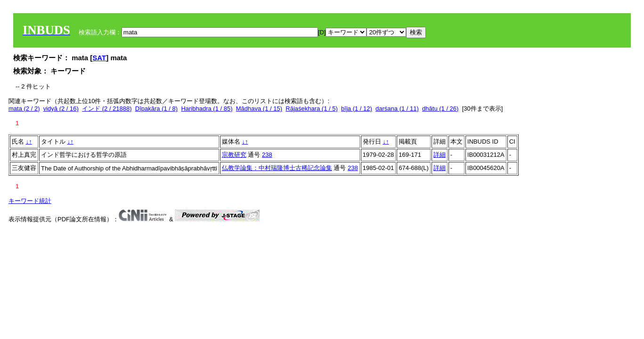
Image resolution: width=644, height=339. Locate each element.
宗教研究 (234, 155)
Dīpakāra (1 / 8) (156, 109)
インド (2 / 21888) (107, 109)
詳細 (440, 155)
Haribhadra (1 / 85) (207, 109)
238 (267, 155)
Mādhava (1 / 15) (259, 109)
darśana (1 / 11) (397, 109)
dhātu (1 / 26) (440, 109)
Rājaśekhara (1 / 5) (312, 109)
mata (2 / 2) (24, 109)
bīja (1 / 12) (357, 109)
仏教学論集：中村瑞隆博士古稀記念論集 (277, 168)
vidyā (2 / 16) (61, 109)
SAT (99, 58)
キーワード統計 (30, 201)
